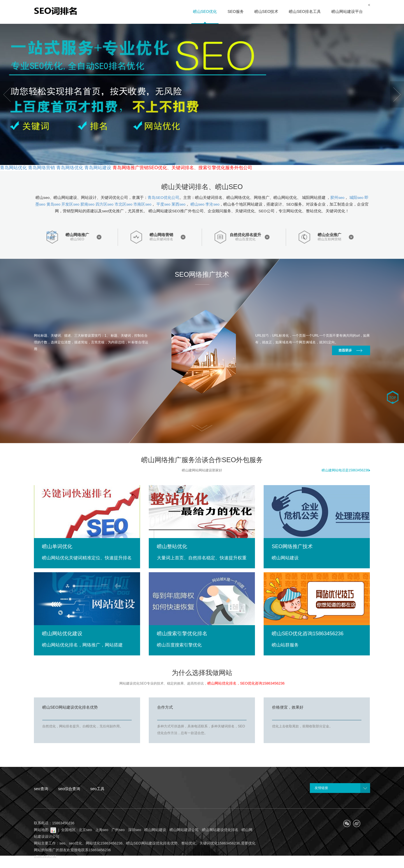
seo (62, 843)
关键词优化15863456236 (220, 843)
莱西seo (178, 204)
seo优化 (76, 843)
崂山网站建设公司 (184, 830)
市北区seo (124, 204)
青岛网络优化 (70, 168)
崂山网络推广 (52, 235)
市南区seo (142, 204)
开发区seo (70, 204)
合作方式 (165, 707)
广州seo (118, 830)
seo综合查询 (69, 789)
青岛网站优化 (13, 168)
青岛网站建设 (98, 168)
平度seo (163, 204)
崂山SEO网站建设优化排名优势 (70, 707)
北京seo (85, 830)
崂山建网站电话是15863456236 (346, 470)
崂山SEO (77, 239)
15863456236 (45, 857)
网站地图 (41, 830)
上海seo (102, 830)
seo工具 (97, 789)
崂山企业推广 (329, 235)
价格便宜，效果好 (288, 707)
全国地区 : (70, 830)
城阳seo (356, 198)
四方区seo (105, 204)
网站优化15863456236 (104, 843)
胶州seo (337, 198)
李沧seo (212, 204)
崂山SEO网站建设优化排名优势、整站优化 (161, 843)
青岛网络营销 (41, 168)
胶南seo (87, 204)
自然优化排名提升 (245, 235)
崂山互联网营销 (329, 239)
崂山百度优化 (245, 239)
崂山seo (198, 204)
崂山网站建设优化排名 (220, 830)
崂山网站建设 (155, 830)
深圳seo (135, 830)
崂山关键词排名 (161, 239)
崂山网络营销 (161, 235)
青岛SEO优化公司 (163, 198)
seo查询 (41, 789)
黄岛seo (54, 204)
